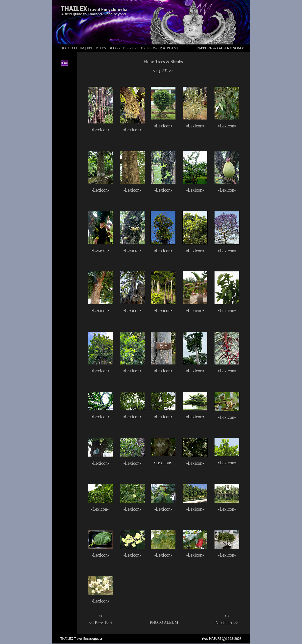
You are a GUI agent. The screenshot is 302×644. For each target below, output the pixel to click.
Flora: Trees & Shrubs (163, 62)
